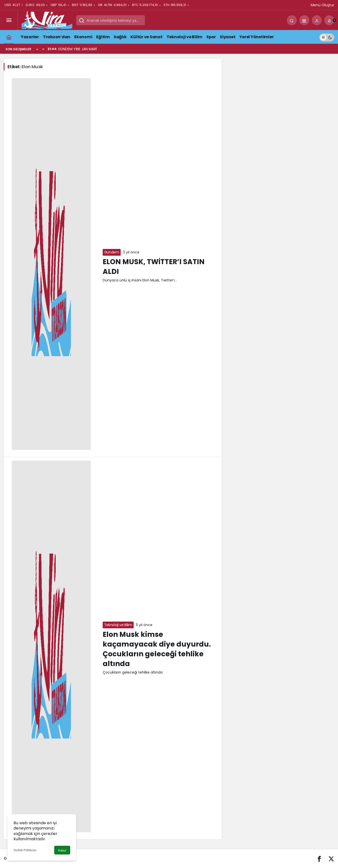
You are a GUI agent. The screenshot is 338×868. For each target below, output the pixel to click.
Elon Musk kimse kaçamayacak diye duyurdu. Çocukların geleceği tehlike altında (157, 649)
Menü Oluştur (323, 5)
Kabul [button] (62, 850)
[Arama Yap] (292, 20)
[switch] (327, 37)
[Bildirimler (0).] (329, 20)
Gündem (112, 252)
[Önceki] (37, 49)
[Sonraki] (43, 49)
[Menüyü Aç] (9, 20)
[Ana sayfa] (9, 37)
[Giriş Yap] (317, 20)
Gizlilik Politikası (25, 850)
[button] (304, 20)
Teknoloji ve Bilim (118, 625)
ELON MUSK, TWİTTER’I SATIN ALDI (154, 267)
